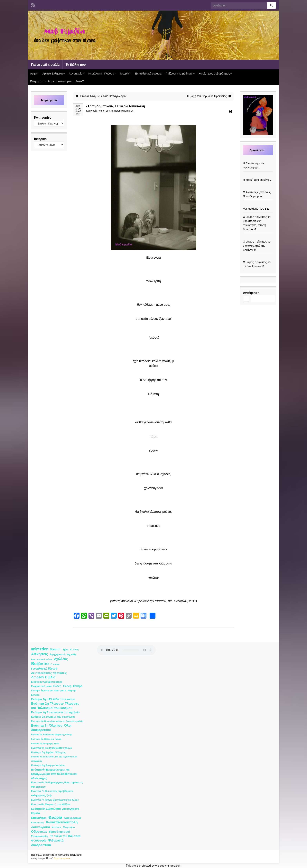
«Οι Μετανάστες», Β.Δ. (256, 209)
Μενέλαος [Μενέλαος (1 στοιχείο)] (56, 827)
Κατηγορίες (43, 117)
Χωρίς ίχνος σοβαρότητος (215, 73)
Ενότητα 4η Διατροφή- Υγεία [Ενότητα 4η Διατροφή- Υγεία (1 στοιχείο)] (45, 743)
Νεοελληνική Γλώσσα (102, 73)
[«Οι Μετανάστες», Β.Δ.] (258, 204)
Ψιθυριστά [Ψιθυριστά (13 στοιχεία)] (56, 840)
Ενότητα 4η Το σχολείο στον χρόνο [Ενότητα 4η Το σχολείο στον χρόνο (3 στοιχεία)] (51, 748)
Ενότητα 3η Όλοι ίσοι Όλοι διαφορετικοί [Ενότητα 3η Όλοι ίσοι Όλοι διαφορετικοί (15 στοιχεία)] (51, 728)
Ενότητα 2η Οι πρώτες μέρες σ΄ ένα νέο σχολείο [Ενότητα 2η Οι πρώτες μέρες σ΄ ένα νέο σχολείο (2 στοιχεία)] (57, 721)
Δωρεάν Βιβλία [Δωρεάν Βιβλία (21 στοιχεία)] (43, 677)
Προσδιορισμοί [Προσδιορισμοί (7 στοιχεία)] (59, 832)
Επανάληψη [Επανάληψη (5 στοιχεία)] (39, 818)
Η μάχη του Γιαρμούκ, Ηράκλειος (207, 96)
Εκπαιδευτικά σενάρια (148, 73)
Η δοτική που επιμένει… (257, 180)
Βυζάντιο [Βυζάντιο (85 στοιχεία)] (40, 663)
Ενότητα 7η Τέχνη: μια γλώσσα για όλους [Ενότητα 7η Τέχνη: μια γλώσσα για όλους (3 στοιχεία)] (55, 800)
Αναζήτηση (251, 293)
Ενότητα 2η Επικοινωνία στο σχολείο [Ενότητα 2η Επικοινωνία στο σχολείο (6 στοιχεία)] (55, 712)
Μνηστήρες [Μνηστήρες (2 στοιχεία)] (69, 827)
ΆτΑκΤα (81, 81)
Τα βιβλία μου (76, 64)
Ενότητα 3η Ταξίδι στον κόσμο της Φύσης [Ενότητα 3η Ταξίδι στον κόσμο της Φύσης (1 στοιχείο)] (52, 734)
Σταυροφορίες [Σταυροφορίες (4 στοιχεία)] (40, 836)
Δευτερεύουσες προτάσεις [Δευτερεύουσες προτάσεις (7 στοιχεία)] (49, 673)
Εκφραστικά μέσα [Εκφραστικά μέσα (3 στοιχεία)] (41, 686)
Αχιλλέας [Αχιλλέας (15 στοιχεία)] (61, 659)
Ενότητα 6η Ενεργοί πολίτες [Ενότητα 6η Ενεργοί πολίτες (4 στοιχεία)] (48, 765)
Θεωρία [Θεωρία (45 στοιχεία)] (55, 817)
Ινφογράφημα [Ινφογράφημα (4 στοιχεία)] (72, 818)
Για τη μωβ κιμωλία (45, 64)
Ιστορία (126, 73)
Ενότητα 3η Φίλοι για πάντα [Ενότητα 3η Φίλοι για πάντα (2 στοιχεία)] (46, 739)
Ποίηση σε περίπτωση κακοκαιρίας (51, 81)
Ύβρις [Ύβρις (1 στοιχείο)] (65, 649)
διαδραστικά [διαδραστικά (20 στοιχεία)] (41, 845)
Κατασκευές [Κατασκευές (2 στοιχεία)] (38, 822)
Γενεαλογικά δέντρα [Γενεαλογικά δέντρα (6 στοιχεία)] (44, 668)
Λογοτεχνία (77, 73)
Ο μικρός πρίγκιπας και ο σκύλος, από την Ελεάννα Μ (257, 246)
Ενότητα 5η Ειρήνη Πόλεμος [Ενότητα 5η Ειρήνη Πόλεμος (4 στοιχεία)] (48, 752)
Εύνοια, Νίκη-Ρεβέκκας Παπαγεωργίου (104, 96)
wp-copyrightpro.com (168, 866)
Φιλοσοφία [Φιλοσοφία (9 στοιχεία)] (39, 840)
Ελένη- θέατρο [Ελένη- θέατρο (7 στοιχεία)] (73, 686)
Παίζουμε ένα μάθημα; (180, 73)
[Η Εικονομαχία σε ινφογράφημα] (258, 159)
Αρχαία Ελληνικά (54, 73)
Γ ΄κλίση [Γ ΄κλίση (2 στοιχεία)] (55, 664)
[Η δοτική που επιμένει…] (258, 176)
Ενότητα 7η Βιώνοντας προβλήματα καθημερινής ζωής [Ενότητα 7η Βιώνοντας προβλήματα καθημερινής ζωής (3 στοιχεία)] (52, 793)
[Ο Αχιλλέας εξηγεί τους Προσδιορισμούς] (258, 188)
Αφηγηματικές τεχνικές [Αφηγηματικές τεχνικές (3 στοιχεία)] (63, 654)
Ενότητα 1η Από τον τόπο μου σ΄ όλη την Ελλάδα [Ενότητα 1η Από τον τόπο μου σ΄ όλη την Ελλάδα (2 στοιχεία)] (54, 693)
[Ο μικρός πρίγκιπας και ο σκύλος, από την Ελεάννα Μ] (258, 237)
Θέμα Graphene (62, 858)
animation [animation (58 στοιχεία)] (40, 649)
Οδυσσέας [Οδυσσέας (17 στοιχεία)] (39, 831)
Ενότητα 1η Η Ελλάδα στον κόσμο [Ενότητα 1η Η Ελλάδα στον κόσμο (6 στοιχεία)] (53, 699)
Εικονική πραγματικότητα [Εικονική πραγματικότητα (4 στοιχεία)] (47, 682)
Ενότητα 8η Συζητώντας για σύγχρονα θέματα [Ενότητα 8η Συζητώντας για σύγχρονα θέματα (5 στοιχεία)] (55, 811)
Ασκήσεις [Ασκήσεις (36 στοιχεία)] (40, 654)
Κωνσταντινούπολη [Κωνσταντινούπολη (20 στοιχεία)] (62, 822)
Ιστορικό (40, 139)
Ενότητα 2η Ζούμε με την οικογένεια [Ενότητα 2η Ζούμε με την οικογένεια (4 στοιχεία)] (53, 717)
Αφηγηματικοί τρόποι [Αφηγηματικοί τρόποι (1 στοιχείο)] (42, 659)
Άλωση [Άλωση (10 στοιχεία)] (55, 649)
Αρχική (34, 73)
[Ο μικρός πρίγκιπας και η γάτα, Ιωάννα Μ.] (258, 258)
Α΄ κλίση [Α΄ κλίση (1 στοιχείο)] (74, 649)
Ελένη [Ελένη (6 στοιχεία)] (57, 686)
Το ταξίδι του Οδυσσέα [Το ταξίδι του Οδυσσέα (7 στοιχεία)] (65, 836)
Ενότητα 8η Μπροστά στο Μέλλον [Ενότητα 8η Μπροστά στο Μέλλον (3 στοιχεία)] (51, 804)
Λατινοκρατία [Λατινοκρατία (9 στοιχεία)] (41, 827)
